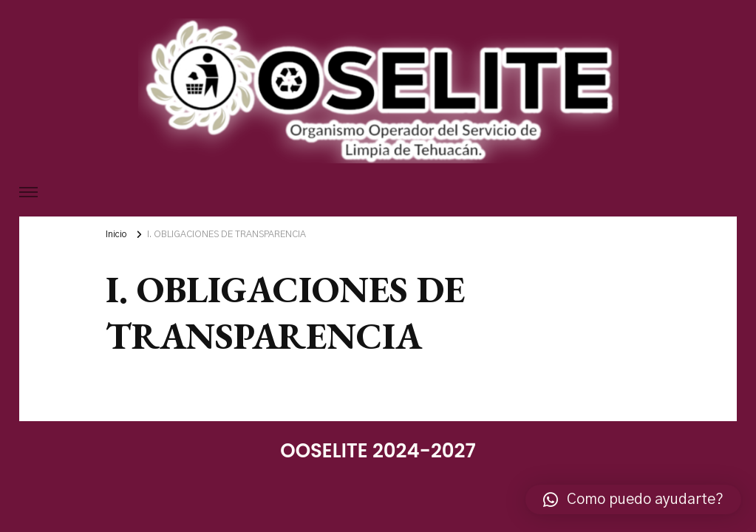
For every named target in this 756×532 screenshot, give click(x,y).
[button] (633, 499)
